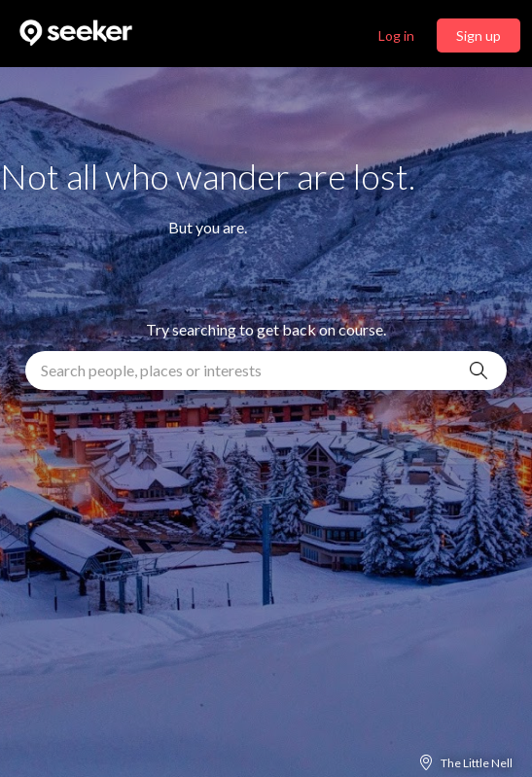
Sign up (479, 35)
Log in (396, 35)
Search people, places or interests (151, 370)
